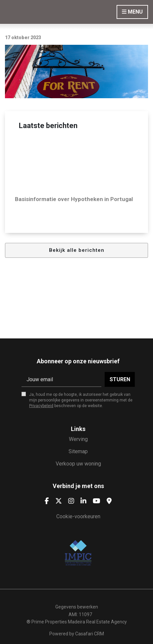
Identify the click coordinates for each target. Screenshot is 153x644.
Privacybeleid (41, 406)
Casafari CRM (90, 634)
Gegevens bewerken (77, 607)
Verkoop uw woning (78, 464)
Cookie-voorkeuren (78, 516)
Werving (78, 439)
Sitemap (78, 451)
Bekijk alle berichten (77, 250)
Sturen (120, 379)
